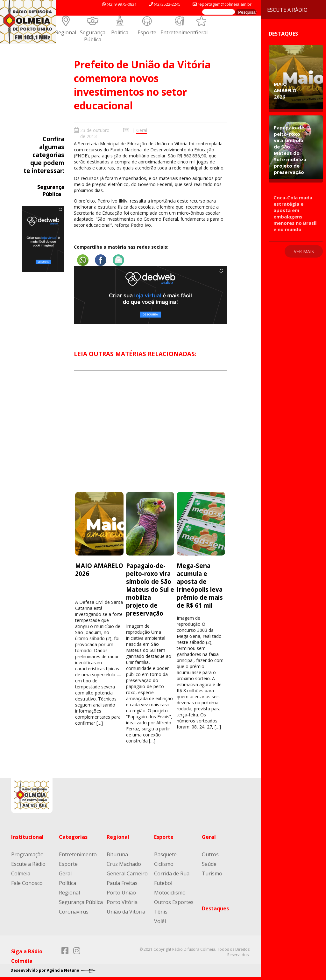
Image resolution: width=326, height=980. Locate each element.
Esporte (147, 32)
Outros (210, 854)
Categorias (73, 837)
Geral (201, 32)
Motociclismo (170, 893)
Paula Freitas (122, 883)
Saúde (209, 864)
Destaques (215, 908)
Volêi (160, 921)
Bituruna (117, 854)
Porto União (121, 893)
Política (120, 32)
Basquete (165, 854)
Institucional (27, 837)
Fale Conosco (27, 883)
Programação (27, 854)
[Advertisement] (150, 437)
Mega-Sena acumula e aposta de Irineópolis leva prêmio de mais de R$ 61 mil (200, 585)
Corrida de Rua (172, 873)
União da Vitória (126, 912)
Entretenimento (179, 32)
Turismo (212, 873)
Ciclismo (164, 864)
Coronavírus (74, 912)
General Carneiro (127, 873)
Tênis (161, 912)
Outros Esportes (174, 902)
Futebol (163, 883)
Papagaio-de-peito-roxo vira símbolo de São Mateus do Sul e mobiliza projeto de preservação (150, 589)
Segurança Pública (93, 36)
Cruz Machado (124, 864)
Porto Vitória (122, 902)
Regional (66, 32)
